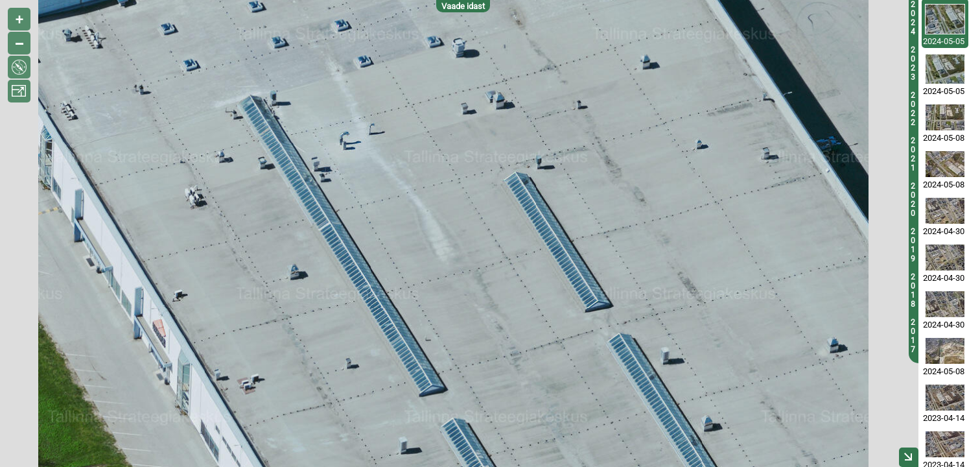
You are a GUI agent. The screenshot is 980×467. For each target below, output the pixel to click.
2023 (913, 64)
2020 (913, 200)
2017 (913, 336)
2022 (913, 109)
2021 (913, 154)
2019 (913, 245)
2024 (913, 18)
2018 (913, 291)
